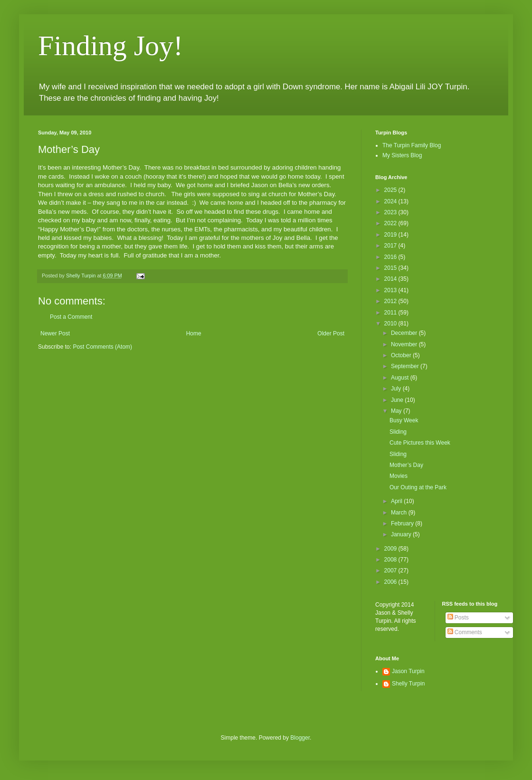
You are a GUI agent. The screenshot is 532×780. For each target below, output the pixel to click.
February (403, 523)
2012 (391, 301)
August (401, 378)
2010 (391, 323)
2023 (391, 212)
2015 (391, 268)
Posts (458, 618)
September (406, 366)
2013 (391, 290)
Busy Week (404, 420)
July (397, 389)
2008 (391, 560)
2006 (391, 582)
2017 (391, 246)
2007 (391, 571)
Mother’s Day (406, 465)
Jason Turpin (408, 671)
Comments (465, 632)
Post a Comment (71, 317)
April (397, 501)
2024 (391, 201)
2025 (391, 190)
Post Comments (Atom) (102, 347)
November (405, 344)
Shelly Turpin (408, 684)
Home (194, 333)
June (398, 400)
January (402, 534)
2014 (391, 279)
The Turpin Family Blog (412, 145)
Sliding (398, 432)
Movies (399, 476)
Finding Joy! (110, 46)
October (402, 355)
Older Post (331, 333)
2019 (391, 235)
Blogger (300, 738)
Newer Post (55, 333)
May (397, 411)
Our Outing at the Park (418, 487)
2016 (391, 257)
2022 (391, 223)
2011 (391, 313)
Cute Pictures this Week (420, 443)
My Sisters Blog (402, 155)
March (400, 513)
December (405, 333)
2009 (391, 549)
